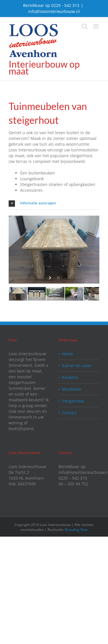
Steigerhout (73, 401)
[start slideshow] (51, 278)
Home (68, 354)
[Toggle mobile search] (85, 26)
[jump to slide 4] (74, 294)
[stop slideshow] (58, 278)
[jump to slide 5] (93, 294)
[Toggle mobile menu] (96, 26)
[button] (54, 203)
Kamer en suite (77, 365)
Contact (69, 413)
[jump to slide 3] (55, 294)
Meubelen (72, 389)
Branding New (76, 530)
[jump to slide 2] (37, 294)
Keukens (70, 377)
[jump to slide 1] (18, 294)
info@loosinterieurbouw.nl (54, 11)
